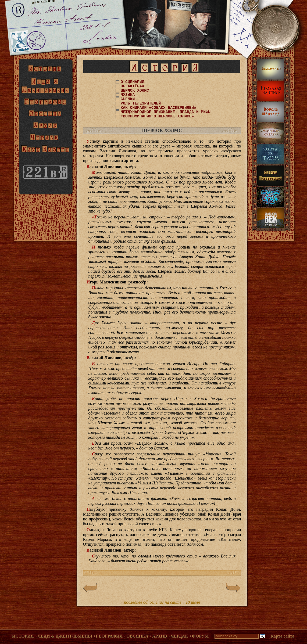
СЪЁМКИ (128, 99)
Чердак (179, 636)
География (109, 636)
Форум (200, 636)
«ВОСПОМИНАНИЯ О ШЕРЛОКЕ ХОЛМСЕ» (157, 116)
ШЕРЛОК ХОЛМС (135, 91)
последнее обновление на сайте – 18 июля (162, 602)
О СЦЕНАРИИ (132, 82)
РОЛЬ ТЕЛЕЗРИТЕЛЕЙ (141, 103)
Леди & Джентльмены (65, 636)
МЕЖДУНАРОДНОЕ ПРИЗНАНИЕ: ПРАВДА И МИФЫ (165, 112)
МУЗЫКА (128, 95)
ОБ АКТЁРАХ (132, 86)
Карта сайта (282, 636)
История (23, 636)
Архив (160, 636)
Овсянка (137, 636)
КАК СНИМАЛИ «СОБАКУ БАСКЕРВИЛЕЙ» (158, 108)
